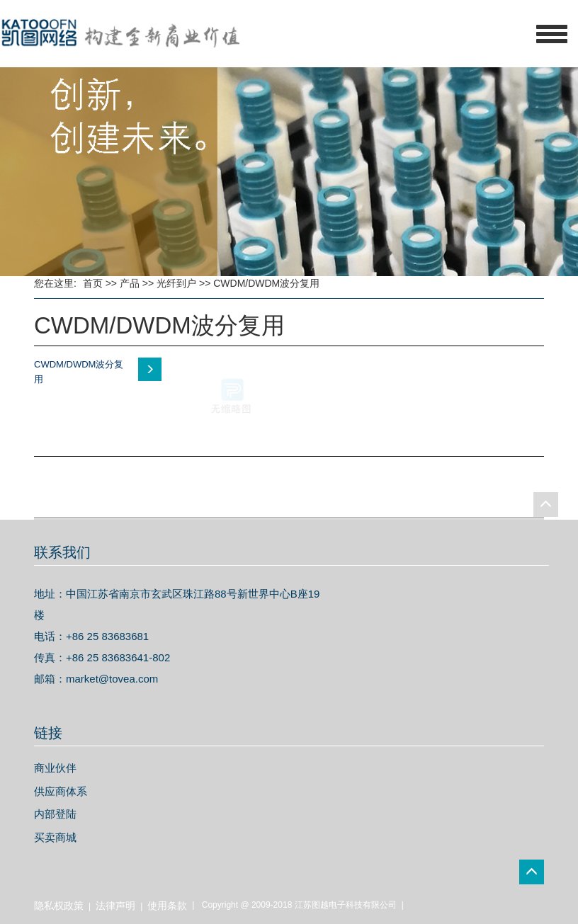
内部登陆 (55, 814)
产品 (130, 283)
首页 (93, 283)
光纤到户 (176, 283)
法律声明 (115, 906)
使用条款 (167, 906)
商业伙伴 (55, 768)
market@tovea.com (112, 679)
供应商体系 (61, 791)
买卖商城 (55, 837)
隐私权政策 (59, 906)
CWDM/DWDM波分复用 (266, 283)
